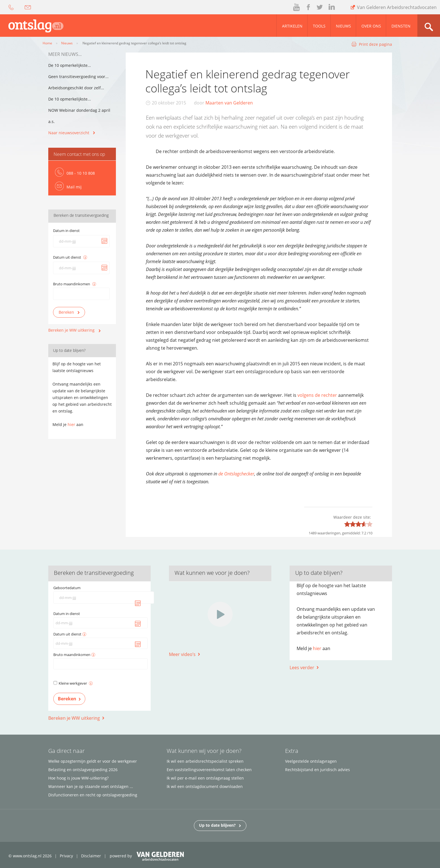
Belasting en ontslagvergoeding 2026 (83, 770)
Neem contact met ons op (79, 154)
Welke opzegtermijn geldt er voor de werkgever (93, 761)
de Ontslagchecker (236, 474)
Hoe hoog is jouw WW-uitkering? (78, 778)
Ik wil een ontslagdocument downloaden (205, 786)
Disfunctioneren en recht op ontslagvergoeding (93, 795)
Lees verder (302, 667)
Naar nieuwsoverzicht (69, 133)
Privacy (66, 856)
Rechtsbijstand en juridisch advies (318, 770)
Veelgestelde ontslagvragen (311, 761)
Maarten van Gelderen (229, 103)
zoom (429, 26)
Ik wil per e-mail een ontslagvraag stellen (205, 778)
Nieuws (343, 26)
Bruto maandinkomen (72, 284)
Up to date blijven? (220, 825)
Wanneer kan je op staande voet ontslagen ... (91, 786)
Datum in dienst (66, 231)
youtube (297, 7)
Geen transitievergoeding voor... (78, 77)
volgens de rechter (317, 395)
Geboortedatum (67, 588)
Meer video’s (182, 654)
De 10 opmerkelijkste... (70, 65)
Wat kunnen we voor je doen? (212, 573)
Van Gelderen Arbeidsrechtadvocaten (397, 7)
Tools (319, 26)
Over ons (371, 26)
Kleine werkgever (76, 683)
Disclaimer (91, 856)
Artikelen (292, 26)
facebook (308, 7)
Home (47, 43)
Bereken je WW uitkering (71, 330)
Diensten (401, 26)
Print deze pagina (375, 44)
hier (71, 424)
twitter (320, 7)
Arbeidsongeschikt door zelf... (76, 88)
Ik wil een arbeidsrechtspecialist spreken (205, 761)
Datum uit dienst (67, 257)
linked (332, 7)
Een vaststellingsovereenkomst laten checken (209, 770)
